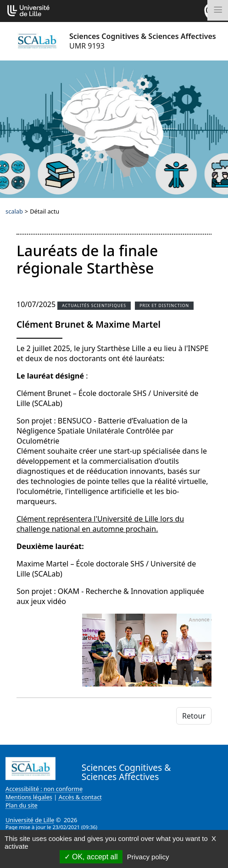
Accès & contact (80, 797)
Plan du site (22, 805)
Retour (194, 716)
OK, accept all (91, 857)
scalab (14, 211)
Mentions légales (29, 797)
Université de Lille (30, 820)
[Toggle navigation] (218, 10)
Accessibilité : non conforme (44, 789)
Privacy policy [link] (148, 857)
